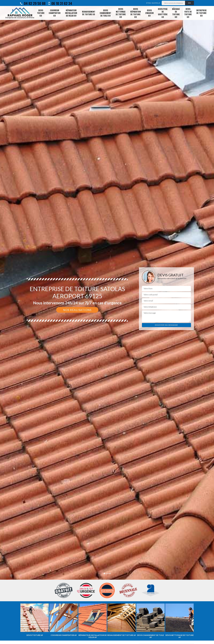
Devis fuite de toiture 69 (188, 13)
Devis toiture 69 (41, 13)
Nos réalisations (77, 310)
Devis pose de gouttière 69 (163, 13)
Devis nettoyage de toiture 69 (121, 13)
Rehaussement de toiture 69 (89, 13)
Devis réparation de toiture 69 (136, 13)
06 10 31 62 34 (60, 3)
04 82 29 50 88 (33, 3)
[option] (107, 322)
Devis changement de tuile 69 (105, 13)
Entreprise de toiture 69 (201, 13)
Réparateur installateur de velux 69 (71, 13)
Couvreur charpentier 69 (55, 13)
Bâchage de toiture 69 (176, 13)
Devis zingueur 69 (149, 13)
